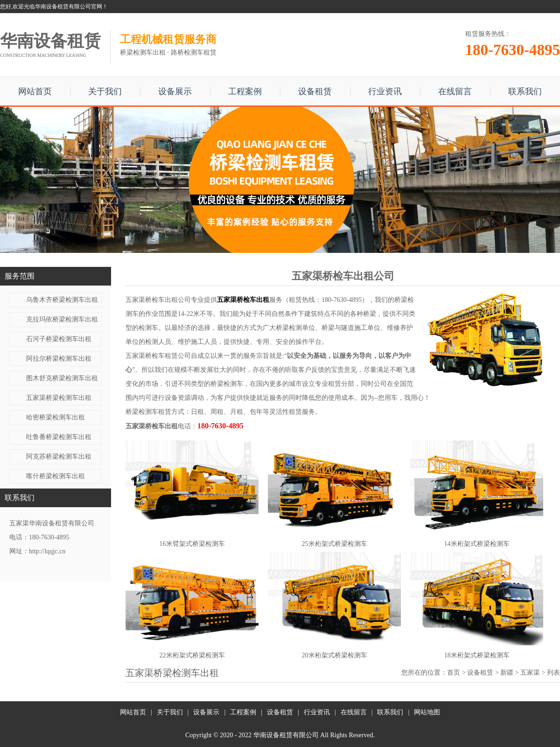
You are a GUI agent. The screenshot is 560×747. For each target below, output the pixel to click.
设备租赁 (315, 91)
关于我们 (105, 91)
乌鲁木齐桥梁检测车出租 (62, 300)
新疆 (507, 673)
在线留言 (455, 91)
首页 (454, 673)
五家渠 (530, 673)
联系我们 (525, 91)
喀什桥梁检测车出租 (56, 476)
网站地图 (427, 712)
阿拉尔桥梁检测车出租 (59, 359)
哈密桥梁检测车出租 (56, 417)
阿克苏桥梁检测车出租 (59, 457)
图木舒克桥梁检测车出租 (62, 378)
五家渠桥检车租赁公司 (158, 356)
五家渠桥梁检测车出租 (59, 398)
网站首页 (35, 91)
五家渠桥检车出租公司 (158, 300)
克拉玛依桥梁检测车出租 (62, 319)
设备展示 (175, 91)
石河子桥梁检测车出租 (59, 339)
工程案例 (245, 91)
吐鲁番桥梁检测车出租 (59, 437)
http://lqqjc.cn (47, 551)
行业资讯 (385, 91)
